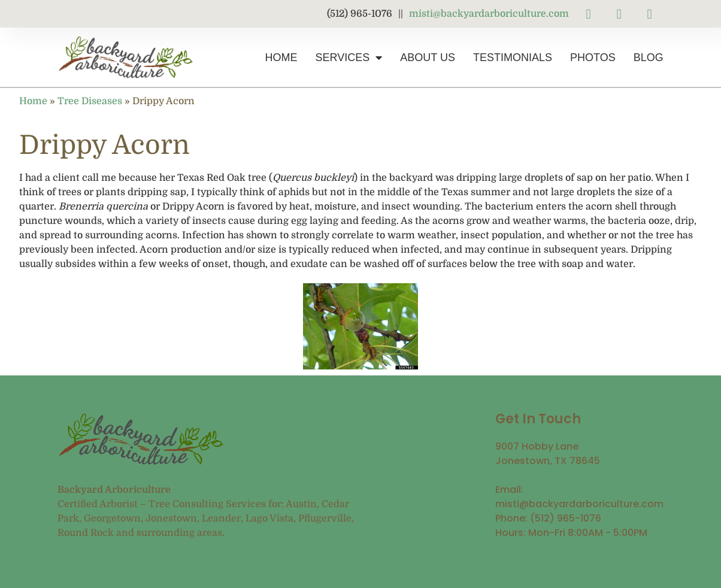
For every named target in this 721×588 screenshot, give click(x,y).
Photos (593, 57)
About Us (428, 57)
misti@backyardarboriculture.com (489, 14)
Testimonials (513, 57)
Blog (649, 57)
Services (349, 57)
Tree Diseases (90, 101)
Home (281, 57)
